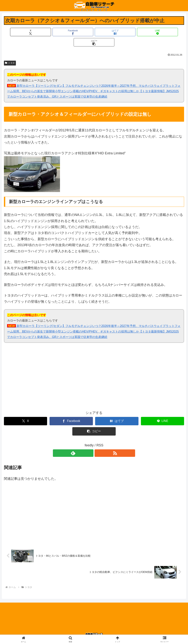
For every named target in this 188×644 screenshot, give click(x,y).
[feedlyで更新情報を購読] (90, 443)
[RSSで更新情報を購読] (98, 443)
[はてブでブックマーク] (94, 32)
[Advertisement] (49, 369)
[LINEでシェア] (124, 32)
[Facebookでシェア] (64, 32)
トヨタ (10, 53)
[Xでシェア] (33, 32)
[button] (155, 32)
